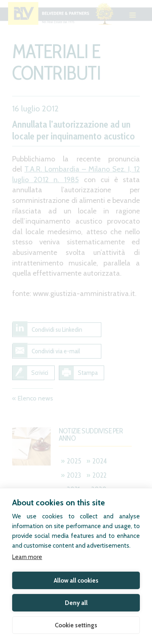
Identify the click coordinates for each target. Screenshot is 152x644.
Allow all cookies (76, 581)
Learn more (27, 557)
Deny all (76, 603)
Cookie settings (76, 625)
